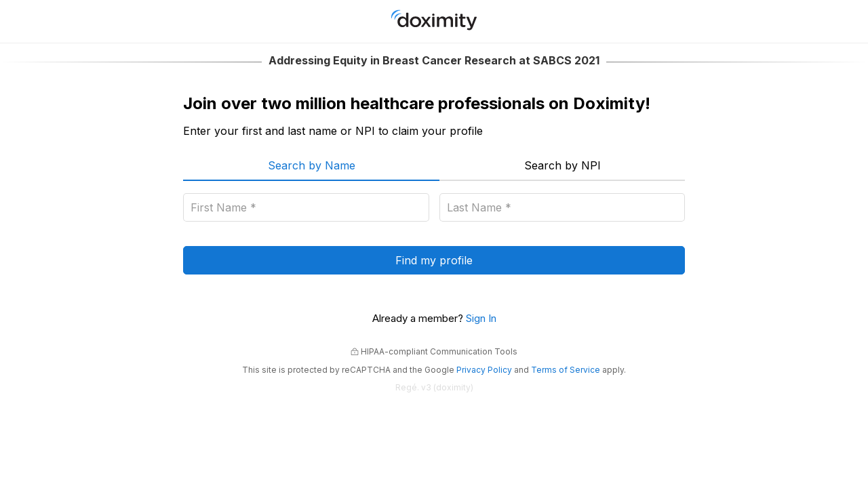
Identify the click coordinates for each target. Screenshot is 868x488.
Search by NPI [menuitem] (563, 165)
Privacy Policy (484, 370)
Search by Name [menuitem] (312, 165)
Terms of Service (566, 370)
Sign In (481, 318)
